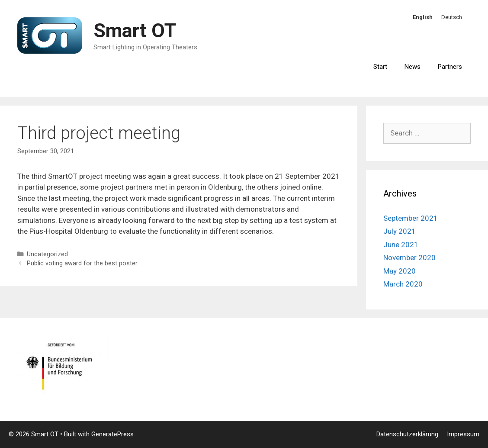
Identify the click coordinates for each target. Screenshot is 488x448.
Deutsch (452, 17)
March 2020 (403, 284)
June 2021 (401, 245)
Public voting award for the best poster (82, 263)
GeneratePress (112, 434)
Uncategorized (47, 254)
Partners (450, 67)
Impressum (463, 434)
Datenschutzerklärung (407, 434)
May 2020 (400, 271)
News (413, 67)
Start (380, 67)
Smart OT (135, 31)
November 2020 (409, 258)
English (423, 17)
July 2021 (400, 231)
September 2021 (411, 218)
